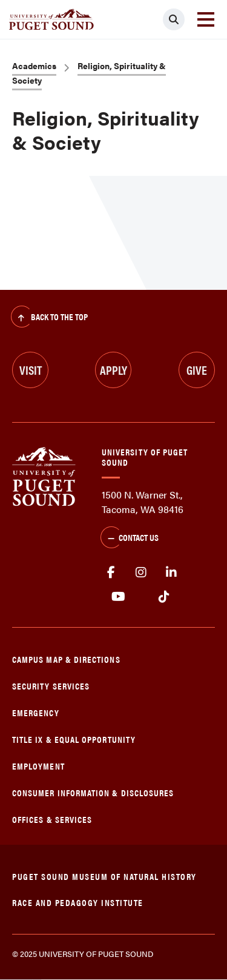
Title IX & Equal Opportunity (74, 739)
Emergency (36, 712)
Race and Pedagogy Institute (78, 902)
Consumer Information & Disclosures (93, 792)
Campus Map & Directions (66, 659)
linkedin (171, 572)
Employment (38, 766)
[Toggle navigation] (206, 19)
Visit (31, 370)
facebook (111, 572)
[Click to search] (174, 19)
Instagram (141, 572)
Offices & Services (52, 819)
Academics (34, 65)
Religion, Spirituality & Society (89, 73)
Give (197, 370)
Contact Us (130, 539)
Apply (113, 370)
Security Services (51, 686)
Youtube (118, 597)
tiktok (164, 597)
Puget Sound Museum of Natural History (104, 876)
